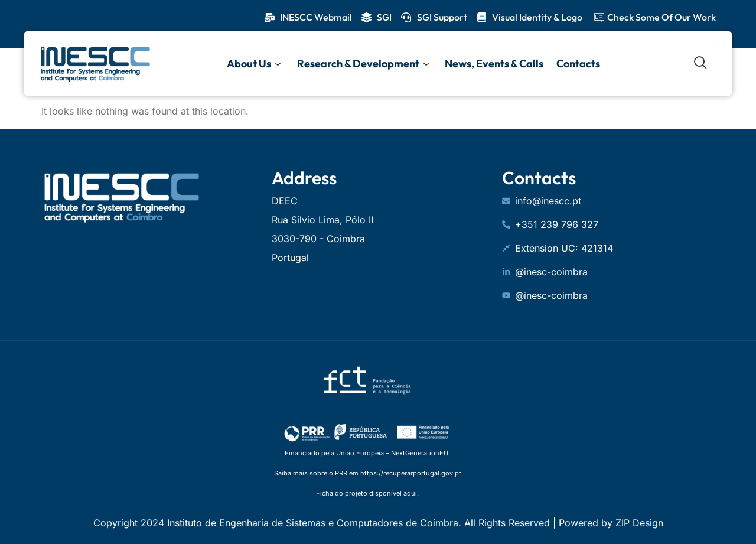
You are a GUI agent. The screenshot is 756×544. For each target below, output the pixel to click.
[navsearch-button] (700, 63)
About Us (256, 63)
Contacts (576, 63)
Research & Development (364, 63)
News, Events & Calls (493, 63)
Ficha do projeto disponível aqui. (367, 493)
